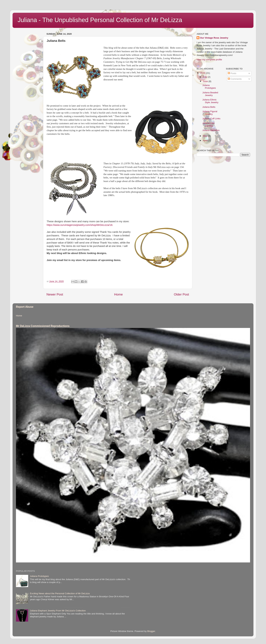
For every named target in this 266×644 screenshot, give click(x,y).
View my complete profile (209, 60)
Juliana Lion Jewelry (208, 124)
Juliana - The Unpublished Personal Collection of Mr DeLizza (100, 20)
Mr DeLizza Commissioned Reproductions (43, 326)
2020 (203, 73)
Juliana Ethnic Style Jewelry (210, 101)
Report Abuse (25, 307)
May (205, 136)
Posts (232, 73)
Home (118, 294)
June (206, 81)
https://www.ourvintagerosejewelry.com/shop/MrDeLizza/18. (80, 225)
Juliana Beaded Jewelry (210, 94)
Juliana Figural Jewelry (210, 113)
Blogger (151, 631)
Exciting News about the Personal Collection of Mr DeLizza (60, 593)
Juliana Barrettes (211, 130)
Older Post (181, 294)
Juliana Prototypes (209, 87)
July (205, 77)
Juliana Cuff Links (211, 119)
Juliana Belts (209, 107)
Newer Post (55, 294)
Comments (235, 79)
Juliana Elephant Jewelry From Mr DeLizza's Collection (58, 611)
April (206, 140)
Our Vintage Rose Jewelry (214, 38)
